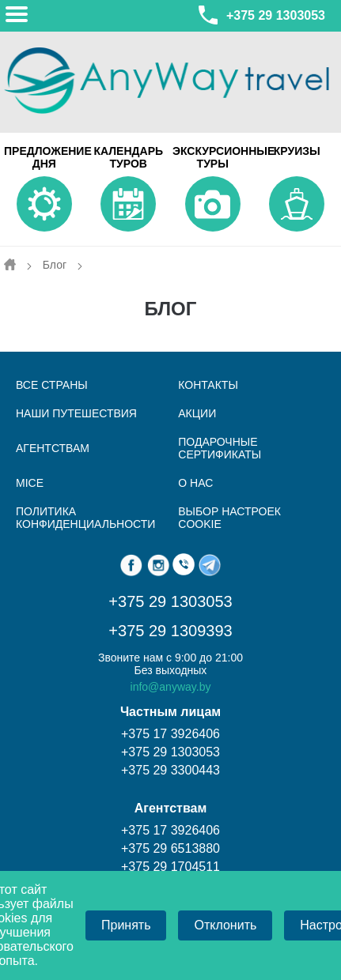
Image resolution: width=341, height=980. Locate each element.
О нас (195, 483)
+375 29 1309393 (170, 631)
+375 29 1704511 (170, 867)
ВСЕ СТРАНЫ (52, 385)
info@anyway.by (171, 687)
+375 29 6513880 (170, 848)
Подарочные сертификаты (220, 448)
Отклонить (225, 925)
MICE (30, 483)
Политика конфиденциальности (85, 518)
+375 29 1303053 (260, 15)
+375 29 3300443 (170, 770)
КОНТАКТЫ (208, 385)
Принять (126, 925)
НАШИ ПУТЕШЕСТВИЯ (76, 413)
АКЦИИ (197, 413)
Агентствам (53, 448)
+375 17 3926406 (170, 734)
